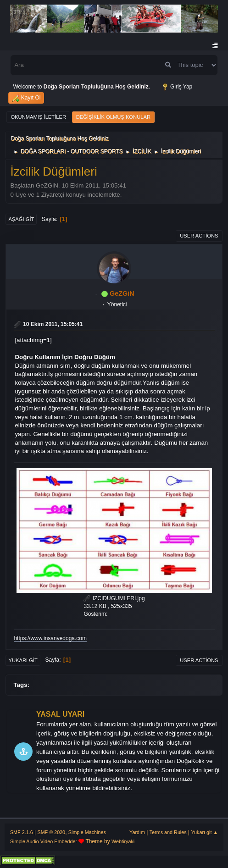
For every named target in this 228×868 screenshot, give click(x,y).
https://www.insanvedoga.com (50, 638)
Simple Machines (87, 832)
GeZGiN (122, 293)
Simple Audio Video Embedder (44, 841)
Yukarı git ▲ (204, 832)
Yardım (137, 832)
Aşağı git (21, 219)
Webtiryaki (123, 841)
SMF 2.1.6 (22, 832)
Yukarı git (23, 660)
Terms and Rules (168, 832)
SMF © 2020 (51, 832)
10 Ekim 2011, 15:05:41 (53, 324)
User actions (199, 236)
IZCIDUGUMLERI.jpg (114, 598)
